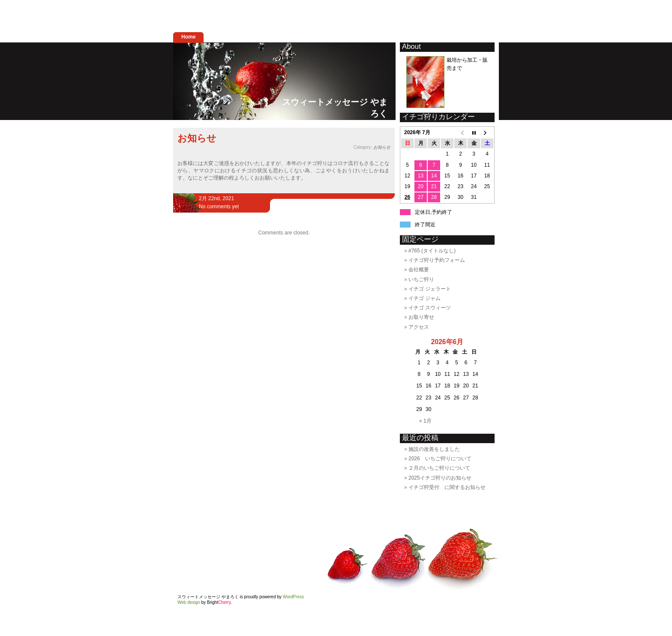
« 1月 (425, 421)
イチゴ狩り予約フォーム (437, 260)
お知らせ (197, 138)
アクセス (419, 327)
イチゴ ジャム (424, 298)
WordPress (293, 597)
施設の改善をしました (434, 449)
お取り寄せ (421, 317)
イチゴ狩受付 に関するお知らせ (447, 487)
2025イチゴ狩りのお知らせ (440, 478)
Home (188, 37)
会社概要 (419, 270)
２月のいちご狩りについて (439, 468)
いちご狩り (421, 279)
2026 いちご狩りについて (440, 459)
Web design (189, 602)
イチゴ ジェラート (430, 289)
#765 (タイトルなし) (432, 251)
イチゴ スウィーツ (430, 308)
